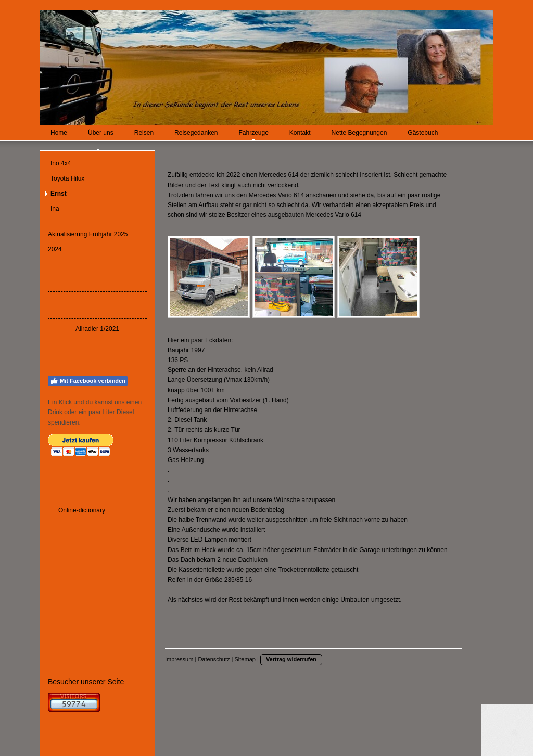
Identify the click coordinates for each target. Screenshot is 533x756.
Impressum (179, 659)
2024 (55, 249)
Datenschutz (214, 659)
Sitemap (245, 659)
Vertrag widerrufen (291, 659)
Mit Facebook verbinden (88, 381)
